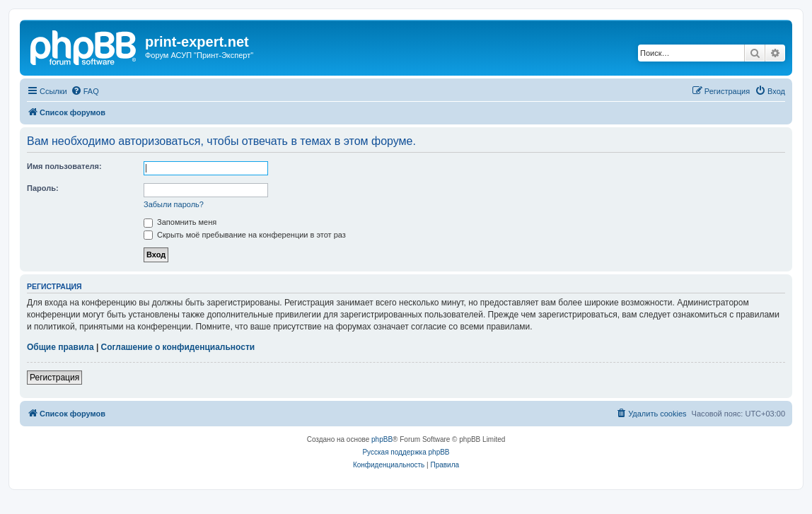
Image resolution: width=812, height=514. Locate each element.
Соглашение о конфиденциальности (178, 347)
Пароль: (43, 188)
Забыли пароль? (174, 204)
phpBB (382, 439)
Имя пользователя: (64, 166)
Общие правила (60, 347)
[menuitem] (85, 91)
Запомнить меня (180, 222)
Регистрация (54, 378)
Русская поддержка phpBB (406, 452)
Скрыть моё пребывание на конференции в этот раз (245, 235)
